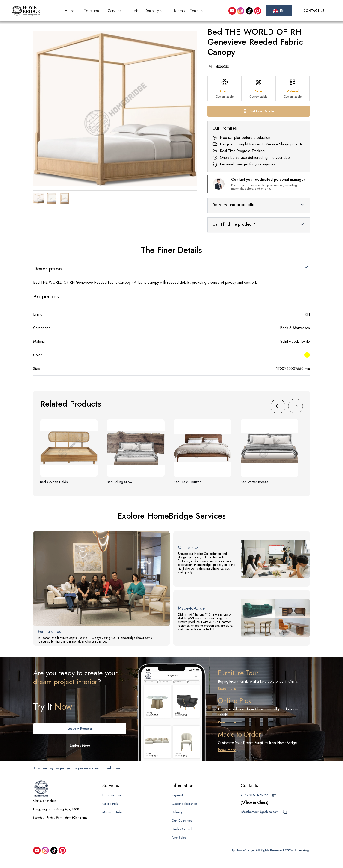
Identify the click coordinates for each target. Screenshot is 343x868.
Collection (91, 11)
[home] (26, 11)
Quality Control (182, 829)
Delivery (177, 812)
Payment (177, 795)
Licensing (302, 850)
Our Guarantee (182, 821)
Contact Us (314, 11)
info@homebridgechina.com (260, 812)
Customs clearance (184, 804)
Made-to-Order (113, 812)
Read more (227, 689)
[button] (116, 11)
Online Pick (110, 804)
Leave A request (80, 729)
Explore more (80, 745)
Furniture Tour (112, 795)
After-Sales (179, 838)
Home (70, 11)
